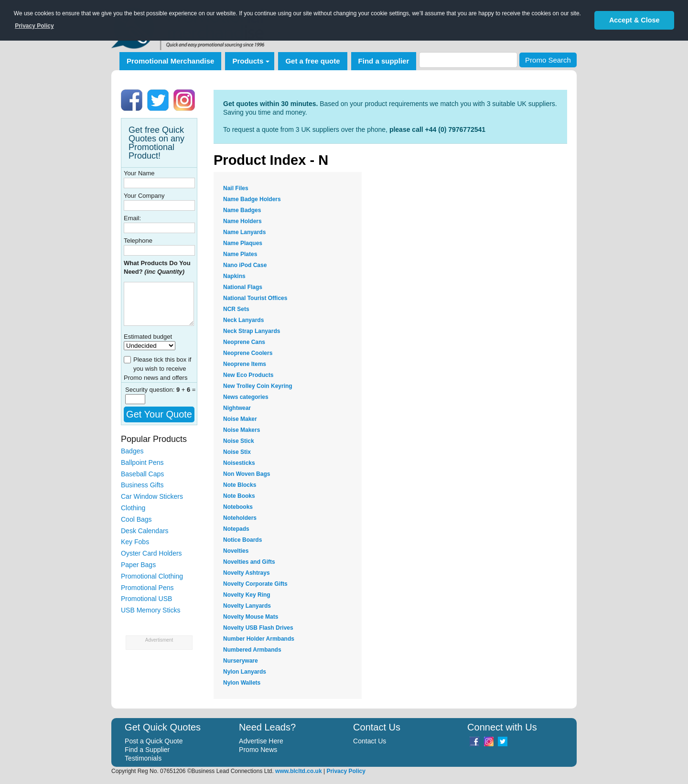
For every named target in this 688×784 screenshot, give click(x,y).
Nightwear (237, 408)
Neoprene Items (245, 364)
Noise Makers (242, 430)
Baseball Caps (142, 474)
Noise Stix (237, 452)
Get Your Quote (159, 414)
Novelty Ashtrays (247, 573)
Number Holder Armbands (259, 639)
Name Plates (240, 254)
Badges (132, 451)
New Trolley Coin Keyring (258, 386)
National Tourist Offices (255, 298)
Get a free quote (312, 61)
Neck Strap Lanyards (252, 331)
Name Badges (242, 210)
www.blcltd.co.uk (299, 771)
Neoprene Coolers (248, 353)
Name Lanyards (244, 232)
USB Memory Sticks (150, 610)
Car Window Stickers (152, 496)
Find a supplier (384, 61)
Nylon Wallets (242, 683)
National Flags (243, 287)
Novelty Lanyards (247, 606)
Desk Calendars (145, 531)
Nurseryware (241, 661)
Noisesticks (239, 463)
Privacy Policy (346, 771)
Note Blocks (240, 485)
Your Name (139, 173)
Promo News (258, 750)
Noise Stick (239, 441)
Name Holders (242, 221)
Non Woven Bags (247, 474)
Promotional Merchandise (170, 61)
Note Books (239, 496)
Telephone (138, 241)
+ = (186, 390)
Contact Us (370, 741)
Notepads (236, 529)
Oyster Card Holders (151, 553)
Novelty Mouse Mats (251, 617)
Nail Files (236, 188)
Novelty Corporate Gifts (255, 584)
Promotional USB (146, 599)
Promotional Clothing (152, 576)
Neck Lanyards (243, 320)
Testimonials (143, 758)
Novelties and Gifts (249, 562)
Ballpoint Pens (142, 462)
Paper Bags (138, 565)
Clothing (133, 508)
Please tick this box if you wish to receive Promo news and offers (157, 369)
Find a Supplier (147, 750)
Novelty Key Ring (247, 595)
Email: (132, 218)
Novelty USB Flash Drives (258, 628)
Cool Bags (136, 519)
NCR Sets (236, 309)
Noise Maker (240, 419)
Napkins (234, 276)
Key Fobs (135, 542)
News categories (246, 397)
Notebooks (238, 507)
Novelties (236, 551)
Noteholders (240, 518)
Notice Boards (242, 540)
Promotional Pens (147, 588)
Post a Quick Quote (154, 741)
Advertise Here (261, 741)
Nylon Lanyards (245, 672)
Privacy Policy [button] (34, 26)
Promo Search (548, 60)
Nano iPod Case (245, 265)
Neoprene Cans (244, 342)
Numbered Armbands (252, 650)
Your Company (144, 196)
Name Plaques (243, 243)
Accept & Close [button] (634, 20)
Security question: (151, 390)
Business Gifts (142, 485)
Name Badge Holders (252, 199)
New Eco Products (248, 375)
